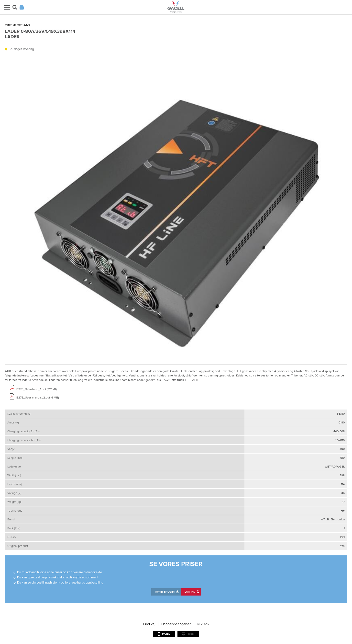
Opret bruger (165, 592)
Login (22, 7)
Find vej (149, 624)
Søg (15, 7)
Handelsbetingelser (176, 624)
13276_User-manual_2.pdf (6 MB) (37, 398)
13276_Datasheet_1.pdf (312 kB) (36, 389)
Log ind (190, 592)
